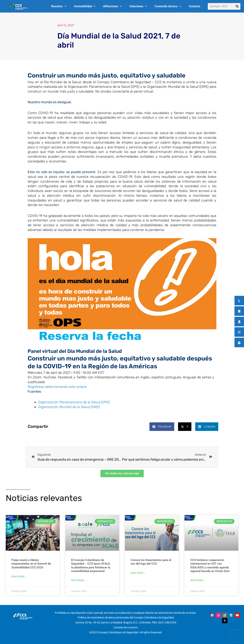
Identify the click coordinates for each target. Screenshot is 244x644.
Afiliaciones (112, 6)
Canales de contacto (126, 628)
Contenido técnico (168, 6)
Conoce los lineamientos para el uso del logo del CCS (151, 562)
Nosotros (59, 6)
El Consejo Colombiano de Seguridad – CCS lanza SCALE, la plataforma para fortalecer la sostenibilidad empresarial (91, 566)
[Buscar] (237, 6)
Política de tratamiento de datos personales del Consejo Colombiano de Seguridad (126, 618)
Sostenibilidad (85, 6)
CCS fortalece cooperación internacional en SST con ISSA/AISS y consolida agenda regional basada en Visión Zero (210, 566)
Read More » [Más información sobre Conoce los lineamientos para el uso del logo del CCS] (138, 573)
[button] (162, 427)
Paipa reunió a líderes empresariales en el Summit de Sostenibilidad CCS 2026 (31, 564)
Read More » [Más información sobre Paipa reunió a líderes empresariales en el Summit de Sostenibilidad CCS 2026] (19, 577)
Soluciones (138, 6)
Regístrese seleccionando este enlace (57, 387)
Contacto (194, 6)
